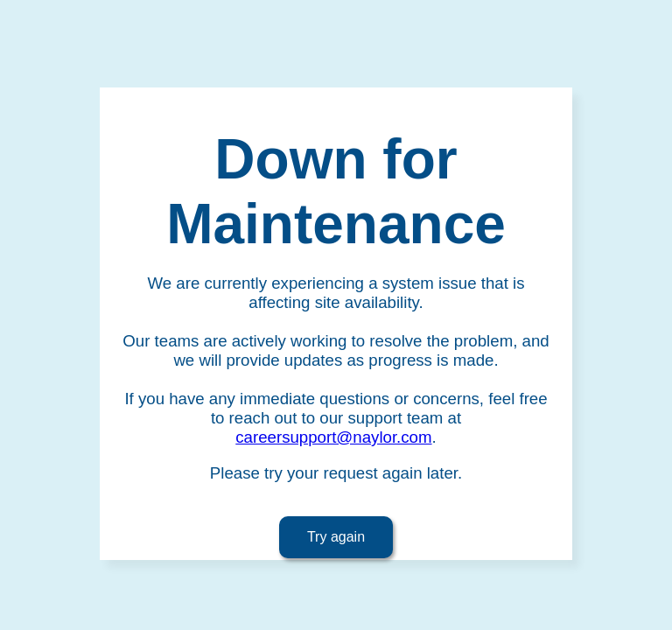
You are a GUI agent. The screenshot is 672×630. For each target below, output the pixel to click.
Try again (336, 537)
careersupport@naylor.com (333, 437)
